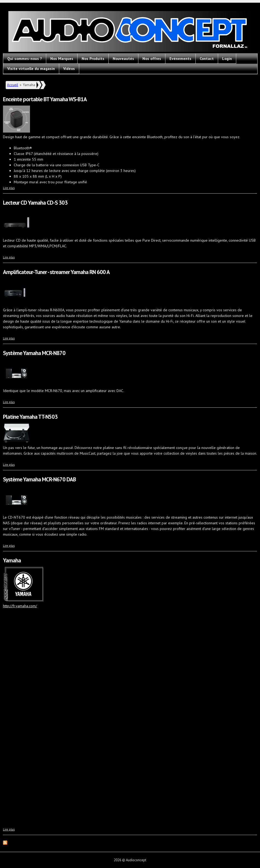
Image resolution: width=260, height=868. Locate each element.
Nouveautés (123, 59)
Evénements (180, 59)
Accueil (13, 85)
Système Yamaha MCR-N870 (34, 353)
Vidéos (69, 69)
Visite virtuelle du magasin (31, 69)
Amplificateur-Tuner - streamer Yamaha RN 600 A (56, 272)
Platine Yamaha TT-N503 (30, 417)
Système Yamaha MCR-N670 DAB (39, 479)
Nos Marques (62, 59)
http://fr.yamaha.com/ (20, 606)
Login (227, 59)
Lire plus (9, 188)
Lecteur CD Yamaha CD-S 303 (35, 203)
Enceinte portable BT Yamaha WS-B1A (45, 99)
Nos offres (152, 59)
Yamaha (12, 560)
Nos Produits (93, 59)
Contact (207, 59)
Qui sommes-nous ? (25, 59)
